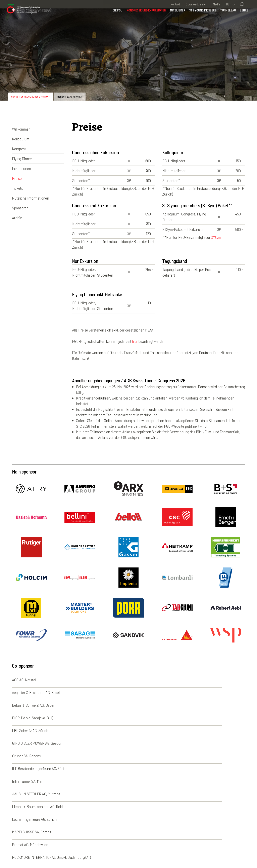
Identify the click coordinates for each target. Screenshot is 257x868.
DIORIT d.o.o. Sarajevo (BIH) (33, 692)
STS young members (197, 21)
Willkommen (21, 129)
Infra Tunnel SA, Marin (187, 705)
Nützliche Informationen (31, 198)
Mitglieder (172, 21)
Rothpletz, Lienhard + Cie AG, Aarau (39, 749)
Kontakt (175, 4)
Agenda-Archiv (154, 819)
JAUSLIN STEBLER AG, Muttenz (36, 718)
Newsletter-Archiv (157, 808)
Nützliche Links (155, 830)
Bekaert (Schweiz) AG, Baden (192, 680)
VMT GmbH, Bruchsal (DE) (190, 749)
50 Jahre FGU (153, 825)
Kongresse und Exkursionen (141, 21)
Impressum (72, 855)
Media (217, 4)
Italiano (184, 813)
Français (185, 808)
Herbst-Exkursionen (83, 95)
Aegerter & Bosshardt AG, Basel (115, 680)
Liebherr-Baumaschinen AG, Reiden (119, 718)
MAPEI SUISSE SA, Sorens (32, 730)
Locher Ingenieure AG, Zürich (193, 718)
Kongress (19, 149)
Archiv (17, 218)
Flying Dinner (22, 159)
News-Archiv (153, 813)
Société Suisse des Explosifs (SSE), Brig (121, 749)
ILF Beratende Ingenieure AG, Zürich (119, 705)
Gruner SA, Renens (26, 705)
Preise (17, 178)
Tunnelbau (223, 21)
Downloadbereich (196, 4)
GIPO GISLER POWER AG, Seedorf (196, 692)
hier (135, 341)
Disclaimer (93, 855)
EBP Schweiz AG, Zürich (109, 692)
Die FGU (112, 21)
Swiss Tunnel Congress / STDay (35, 95)
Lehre (239, 21)
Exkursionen (21, 168)
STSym (216, 237)
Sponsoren (20, 208)
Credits (126, 855)
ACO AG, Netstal (24, 680)
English (184, 819)
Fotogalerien (152, 802)
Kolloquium (21, 139)
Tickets (17, 188)
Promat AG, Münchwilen (109, 730)
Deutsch (185, 802)
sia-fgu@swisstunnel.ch (47, 821)
